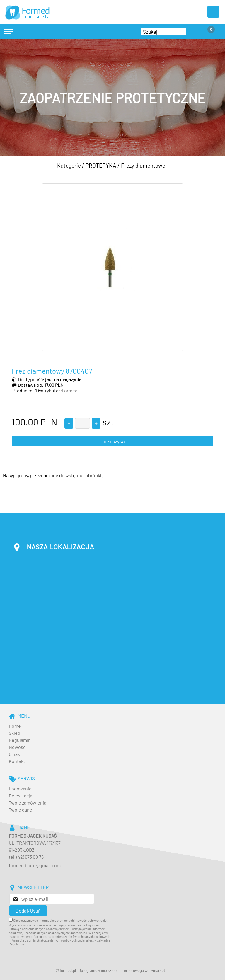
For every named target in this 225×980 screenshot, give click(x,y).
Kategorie (69, 165)
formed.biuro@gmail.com (35, 865)
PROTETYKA (101, 165)
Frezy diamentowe (143, 165)
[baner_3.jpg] (112, 98)
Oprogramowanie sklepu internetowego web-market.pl (124, 970)
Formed (70, 390)
